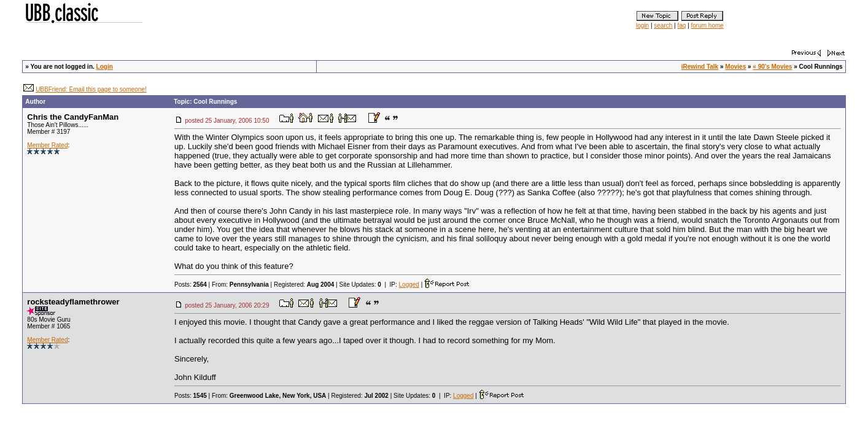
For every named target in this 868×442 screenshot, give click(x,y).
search (663, 25)
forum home (707, 25)
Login (105, 67)
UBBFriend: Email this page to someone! (91, 89)
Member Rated (47, 145)
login (642, 25)
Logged (409, 285)
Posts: (191, 285)
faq (681, 25)
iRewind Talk (700, 67)
